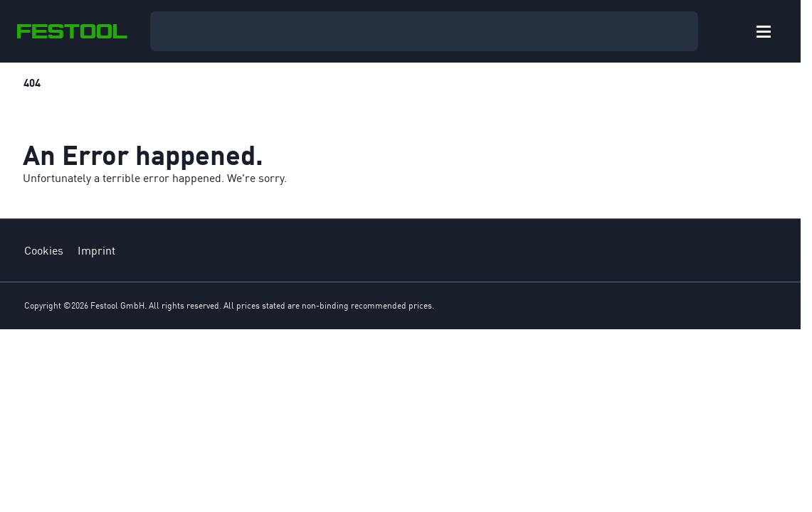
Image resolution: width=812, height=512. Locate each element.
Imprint (96, 250)
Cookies (44, 250)
